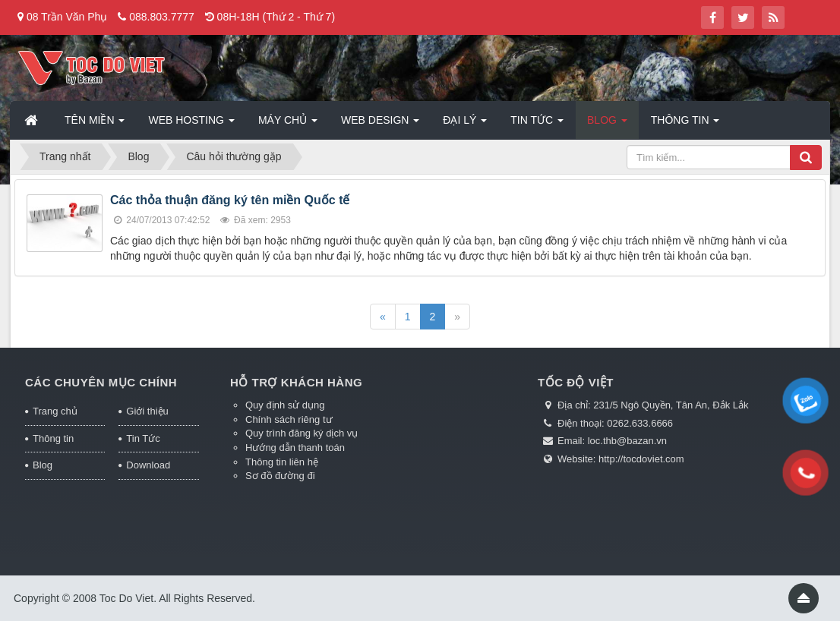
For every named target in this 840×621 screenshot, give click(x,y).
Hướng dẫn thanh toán (295, 448)
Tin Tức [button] (537, 125)
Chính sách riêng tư (289, 419)
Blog (43, 465)
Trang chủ (55, 411)
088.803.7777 (162, 17)
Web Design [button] (380, 125)
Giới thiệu (147, 411)
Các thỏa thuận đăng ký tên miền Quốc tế (230, 200)
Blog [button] (607, 125)
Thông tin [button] (685, 125)
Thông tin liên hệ (282, 462)
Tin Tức (143, 438)
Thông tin (53, 438)
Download (148, 465)
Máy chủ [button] (288, 125)
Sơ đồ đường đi (280, 476)
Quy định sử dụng (285, 405)
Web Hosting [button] (191, 125)
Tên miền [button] (95, 125)
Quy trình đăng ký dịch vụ (302, 433)
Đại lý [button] (465, 125)
